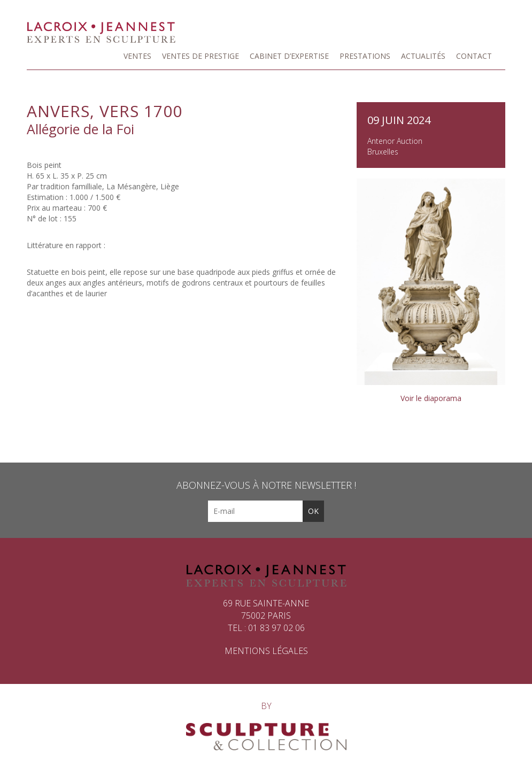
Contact (474, 56)
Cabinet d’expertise (289, 56)
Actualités (423, 56)
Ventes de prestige (201, 56)
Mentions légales (266, 651)
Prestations (365, 56)
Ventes (137, 56)
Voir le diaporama (431, 398)
